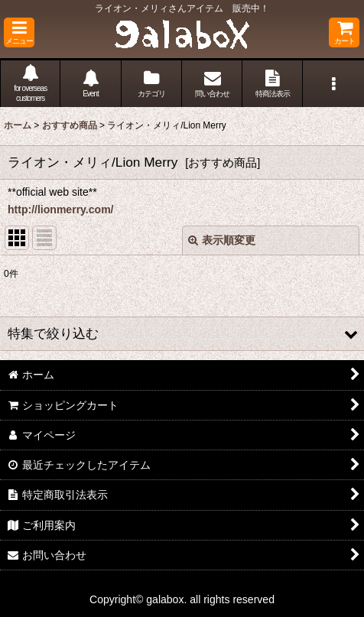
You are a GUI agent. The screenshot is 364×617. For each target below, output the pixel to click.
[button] (19, 32)
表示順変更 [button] (222, 240)
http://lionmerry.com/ (61, 209)
